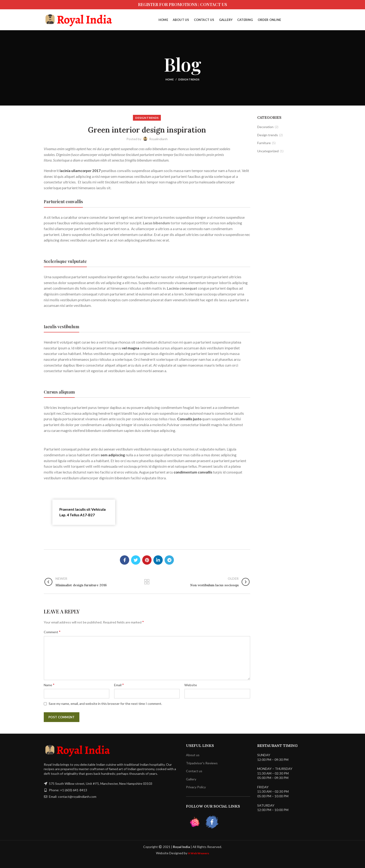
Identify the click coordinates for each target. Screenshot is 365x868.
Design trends (189, 79)
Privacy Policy (196, 787)
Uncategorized (268, 151)
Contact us (194, 771)
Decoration (265, 127)
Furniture (264, 143)
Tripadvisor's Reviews (202, 763)
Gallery (191, 779)
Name (49, 685)
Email (119, 685)
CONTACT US (214, 4)
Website (191, 685)
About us (193, 755)
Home (170, 79)
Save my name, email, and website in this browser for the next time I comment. (105, 704)
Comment (52, 632)
